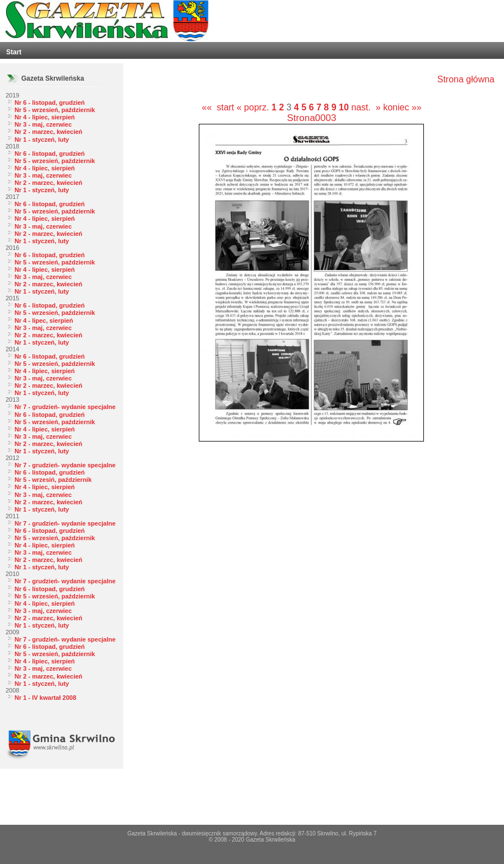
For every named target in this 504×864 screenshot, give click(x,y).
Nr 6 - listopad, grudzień (50, 103)
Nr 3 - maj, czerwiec (43, 124)
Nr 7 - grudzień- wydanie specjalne (65, 407)
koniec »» (402, 107)
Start (14, 52)
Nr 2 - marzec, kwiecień (48, 132)
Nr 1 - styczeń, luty (42, 140)
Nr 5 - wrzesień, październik (55, 110)
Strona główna (466, 79)
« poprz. (254, 107)
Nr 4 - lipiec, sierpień (45, 117)
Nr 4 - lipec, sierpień (44, 320)
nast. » (366, 107)
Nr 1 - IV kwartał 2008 (45, 698)
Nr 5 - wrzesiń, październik (53, 480)
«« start (218, 107)
